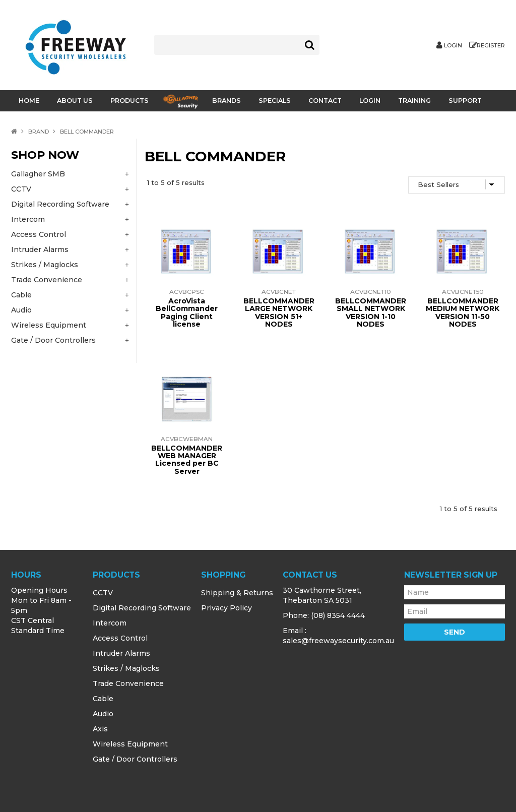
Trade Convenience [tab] (47, 280)
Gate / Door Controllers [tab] (53, 340)
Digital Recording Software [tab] (60, 204)
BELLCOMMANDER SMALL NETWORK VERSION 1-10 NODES (371, 313)
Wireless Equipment (130, 744)
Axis (100, 729)
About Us (75, 101)
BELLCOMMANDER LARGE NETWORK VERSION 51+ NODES (279, 313)
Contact (325, 101)
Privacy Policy (227, 608)
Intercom (110, 623)
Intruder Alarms (121, 653)
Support (465, 101)
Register (491, 46)
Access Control (120, 638)
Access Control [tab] (39, 234)
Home (29, 101)
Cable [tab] (21, 295)
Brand (39, 132)
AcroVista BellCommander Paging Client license (187, 313)
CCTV (103, 593)
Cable (103, 699)
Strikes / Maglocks (126, 668)
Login (453, 46)
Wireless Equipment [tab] (49, 325)
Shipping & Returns (237, 593)
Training (414, 101)
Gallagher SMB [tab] (38, 174)
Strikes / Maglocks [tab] (45, 265)
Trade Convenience (128, 683)
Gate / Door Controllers (135, 759)
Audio (103, 714)
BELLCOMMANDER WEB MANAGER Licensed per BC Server (187, 460)
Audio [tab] (21, 310)
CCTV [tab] (21, 189)
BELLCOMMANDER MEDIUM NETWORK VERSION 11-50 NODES (463, 313)
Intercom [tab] (28, 219)
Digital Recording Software (142, 608)
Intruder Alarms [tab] (40, 249)
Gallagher (180, 101)
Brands (227, 101)
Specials (275, 101)
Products (130, 101)
